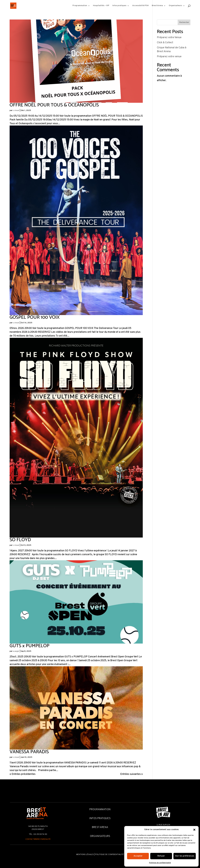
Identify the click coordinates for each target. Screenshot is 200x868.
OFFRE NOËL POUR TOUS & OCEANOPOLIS (54, 105)
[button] (194, 830)
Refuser (161, 856)
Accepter (138, 856)
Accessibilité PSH (140, 6)
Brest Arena (157, 6)
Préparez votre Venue (169, 38)
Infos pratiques (119, 6)
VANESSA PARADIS (29, 752)
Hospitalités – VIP (101, 6)
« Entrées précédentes (23, 774)
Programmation (80, 6)
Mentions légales (85, 855)
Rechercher (184, 22)
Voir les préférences (185, 856)
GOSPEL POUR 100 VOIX (35, 317)
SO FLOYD (20, 540)
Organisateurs (175, 6)
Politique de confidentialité (160, 863)
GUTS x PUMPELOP (29, 646)
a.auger (16, 651)
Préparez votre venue (169, 57)
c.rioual (16, 110)
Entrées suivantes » (132, 774)
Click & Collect (165, 43)
